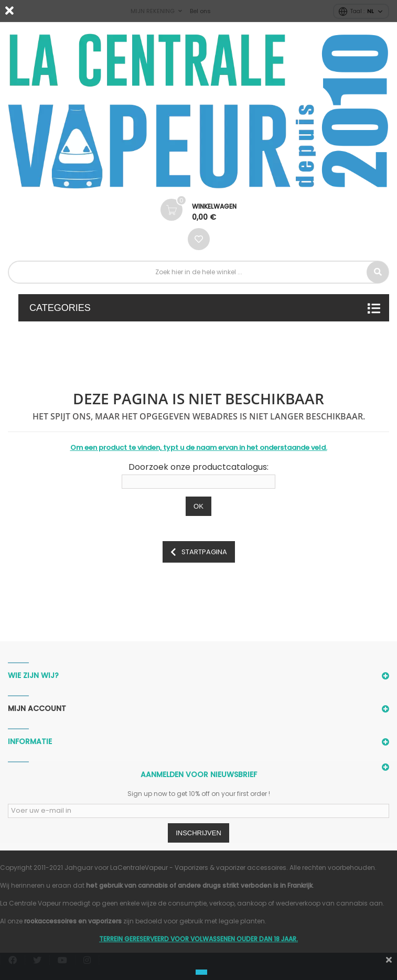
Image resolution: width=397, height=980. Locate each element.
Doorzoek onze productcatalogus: (198, 467)
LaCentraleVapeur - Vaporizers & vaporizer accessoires (198, 868)
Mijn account (37, 708)
